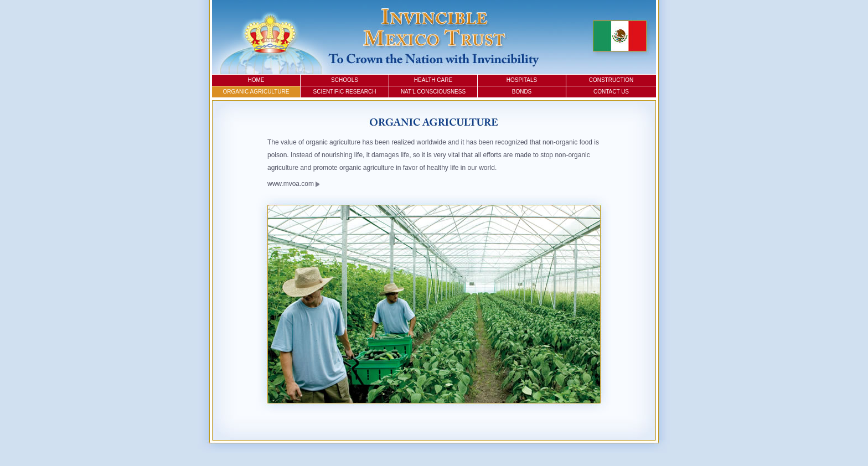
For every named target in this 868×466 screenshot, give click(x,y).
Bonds (522, 92)
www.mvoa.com (293, 184)
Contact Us (611, 92)
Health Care (433, 80)
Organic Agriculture (256, 92)
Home (256, 80)
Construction (611, 80)
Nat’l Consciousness (433, 92)
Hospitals (522, 80)
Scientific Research (345, 92)
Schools (345, 80)
